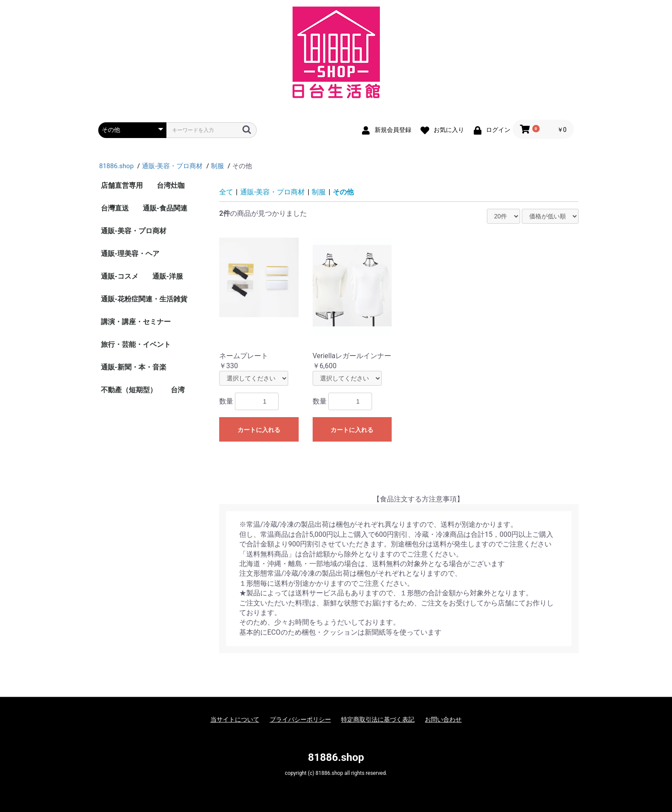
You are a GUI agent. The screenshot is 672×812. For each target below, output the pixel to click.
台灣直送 (115, 208)
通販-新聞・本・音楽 (134, 367)
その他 (343, 192)
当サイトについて (235, 719)
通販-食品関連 (165, 208)
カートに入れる (259, 430)
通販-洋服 (168, 276)
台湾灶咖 (171, 185)
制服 (319, 192)
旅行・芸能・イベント (136, 344)
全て (226, 192)
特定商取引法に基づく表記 (378, 719)
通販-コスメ (120, 276)
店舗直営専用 (122, 185)
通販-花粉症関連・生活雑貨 (144, 299)
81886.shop (336, 757)
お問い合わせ (443, 719)
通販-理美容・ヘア (130, 254)
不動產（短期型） (129, 390)
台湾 (178, 390)
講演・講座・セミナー (136, 322)
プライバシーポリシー (300, 719)
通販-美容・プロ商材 (134, 231)
